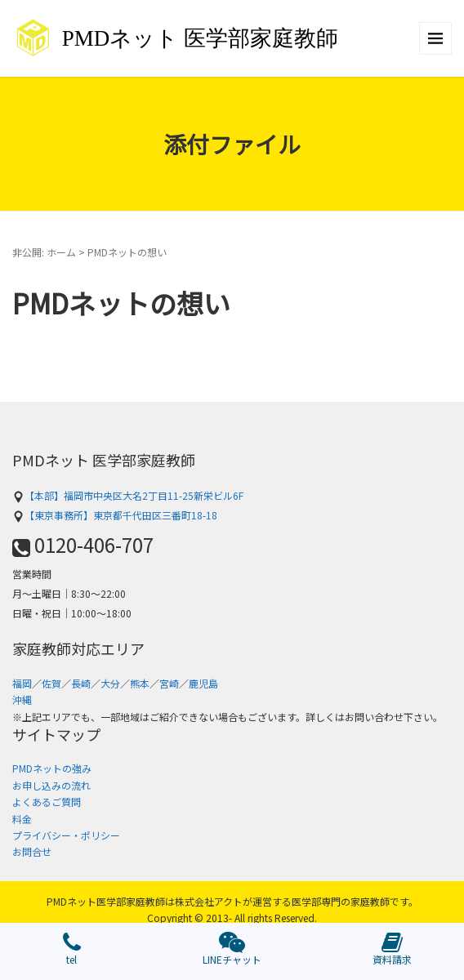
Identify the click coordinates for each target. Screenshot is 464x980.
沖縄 (22, 699)
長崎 (81, 683)
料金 (22, 819)
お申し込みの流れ (51, 785)
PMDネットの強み (52, 768)
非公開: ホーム (44, 252)
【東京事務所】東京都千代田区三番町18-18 (115, 515)
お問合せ (32, 851)
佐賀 (51, 683)
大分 (110, 683)
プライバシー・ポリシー (66, 835)
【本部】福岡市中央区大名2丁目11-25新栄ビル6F (128, 495)
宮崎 (169, 683)
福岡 (22, 683)
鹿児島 (203, 683)
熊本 (140, 683)
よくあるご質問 (47, 802)
